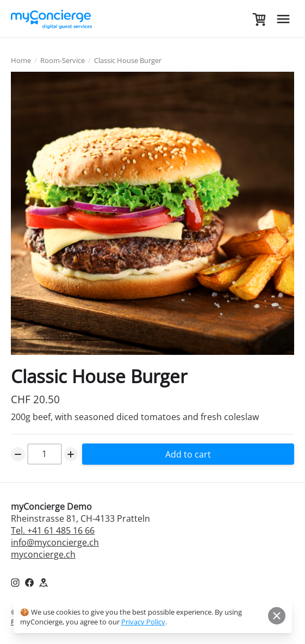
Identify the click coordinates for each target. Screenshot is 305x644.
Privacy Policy (143, 622)
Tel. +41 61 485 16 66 (53, 530)
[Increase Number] (71, 454)
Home (21, 60)
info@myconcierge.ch (55, 542)
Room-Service (63, 60)
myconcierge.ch (43, 554)
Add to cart (188, 454)
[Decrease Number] (18, 454)
